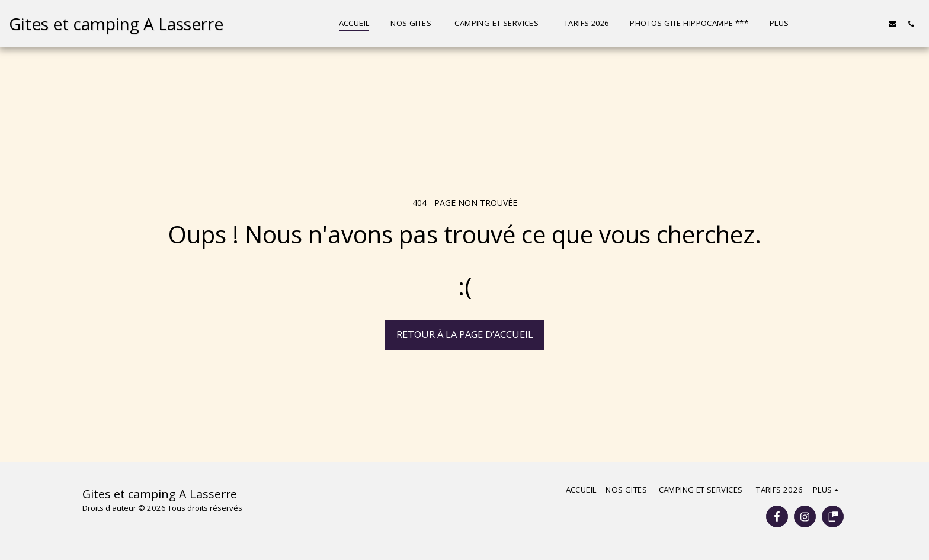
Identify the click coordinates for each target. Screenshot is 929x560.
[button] (837, 24)
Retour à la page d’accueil (465, 334)
